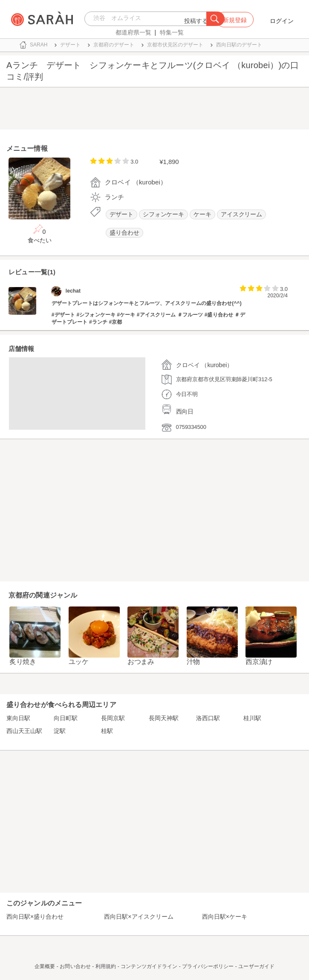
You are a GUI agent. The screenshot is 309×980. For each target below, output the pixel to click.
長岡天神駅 (164, 718)
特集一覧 (172, 32)
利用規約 (106, 966)
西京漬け (259, 662)
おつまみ (141, 662)
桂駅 (107, 731)
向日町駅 (66, 718)
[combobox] (148, 19)
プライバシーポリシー (208, 966)
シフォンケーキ (163, 214)
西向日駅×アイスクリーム (139, 917)
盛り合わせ (124, 233)
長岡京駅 (113, 718)
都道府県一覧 (133, 32)
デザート (121, 214)
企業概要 (45, 966)
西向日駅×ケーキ (225, 917)
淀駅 (60, 731)
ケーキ (202, 214)
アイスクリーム (241, 214)
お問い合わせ (75, 966)
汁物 (193, 662)
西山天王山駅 (24, 731)
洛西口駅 (208, 718)
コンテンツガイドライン (149, 966)
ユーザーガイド (256, 966)
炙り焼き (23, 662)
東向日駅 (18, 718)
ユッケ (79, 662)
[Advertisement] (154, 110)
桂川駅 (252, 718)
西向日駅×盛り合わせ (35, 917)
